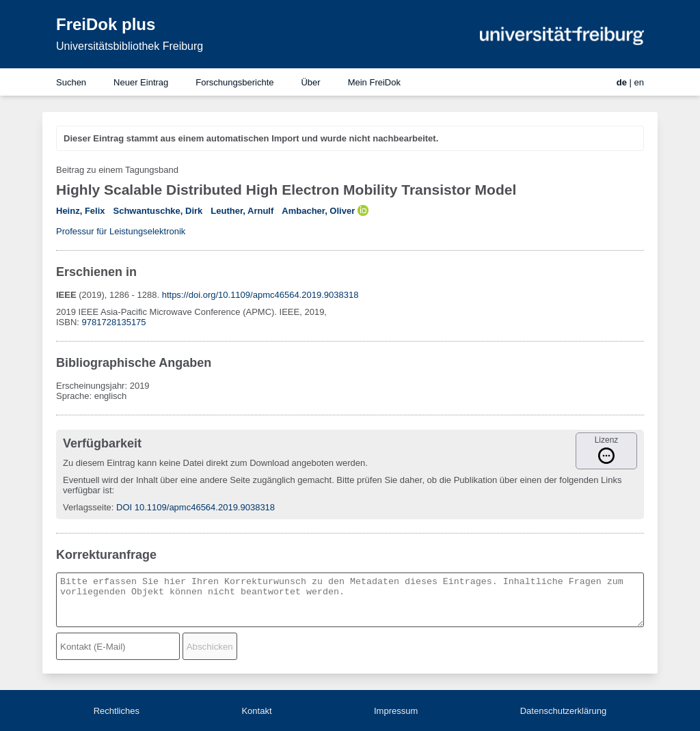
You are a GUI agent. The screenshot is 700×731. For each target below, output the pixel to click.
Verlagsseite (87, 507)
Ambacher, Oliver (318, 211)
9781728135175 (114, 322)
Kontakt (256, 711)
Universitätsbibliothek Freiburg (130, 46)
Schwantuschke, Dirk (158, 211)
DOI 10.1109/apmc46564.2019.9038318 (196, 507)
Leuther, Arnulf (242, 211)
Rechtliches (117, 711)
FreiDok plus (106, 24)
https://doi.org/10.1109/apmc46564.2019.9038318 (260, 295)
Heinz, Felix (81, 211)
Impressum (396, 711)
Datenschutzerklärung (563, 711)
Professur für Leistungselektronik (121, 231)
